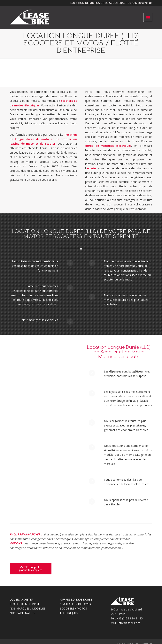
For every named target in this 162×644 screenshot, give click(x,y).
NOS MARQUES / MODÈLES (27, 608)
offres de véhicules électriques (108, 146)
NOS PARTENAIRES (22, 613)
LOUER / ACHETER (22, 599)
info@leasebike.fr (129, 623)
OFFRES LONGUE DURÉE (76, 599)
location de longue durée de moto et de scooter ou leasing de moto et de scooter (43, 139)
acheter (92, 168)
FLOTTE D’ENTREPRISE (25, 604)
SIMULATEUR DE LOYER (76, 604)
